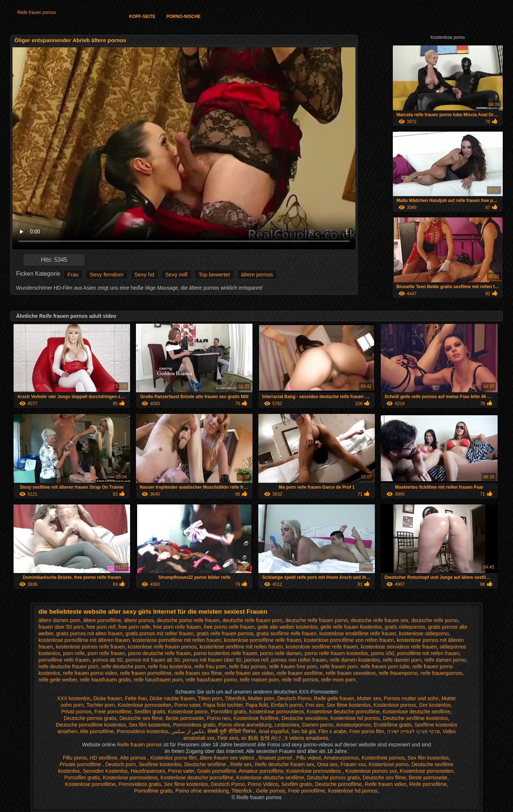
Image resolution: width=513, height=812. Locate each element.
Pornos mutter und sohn (411, 698)
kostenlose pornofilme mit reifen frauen (177, 640)
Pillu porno (75, 758)
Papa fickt (257, 705)
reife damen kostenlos (355, 660)
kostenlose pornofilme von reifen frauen (349, 640)
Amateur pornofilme (261, 771)
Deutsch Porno (294, 698)
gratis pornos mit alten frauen (89, 633)
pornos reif (256, 660)
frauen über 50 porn (61, 627)
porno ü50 (383, 653)
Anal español (274, 731)
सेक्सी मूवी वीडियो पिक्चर (232, 731)
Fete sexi (228, 738)
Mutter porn (261, 698)
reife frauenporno (398, 673)
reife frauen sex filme (198, 673)
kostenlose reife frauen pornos (162, 647)
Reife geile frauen (334, 698)
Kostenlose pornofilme (90, 784)
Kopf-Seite (142, 16)
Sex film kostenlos (149, 725)
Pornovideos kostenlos (142, 731)
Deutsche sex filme (141, 718)
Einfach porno (287, 705)
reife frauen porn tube (385, 666)
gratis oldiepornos (405, 627)
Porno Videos (263, 784)
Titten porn (210, 698)
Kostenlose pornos (395, 705)
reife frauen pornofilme (146, 673)
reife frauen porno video (90, 673)
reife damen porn (402, 660)
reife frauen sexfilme (300, 673)
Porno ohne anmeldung (245, 725)
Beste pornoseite (185, 718)
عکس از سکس (188, 731)
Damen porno (318, 725)
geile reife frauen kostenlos (351, 627)
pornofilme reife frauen (64, 660)
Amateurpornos (353, 725)
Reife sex (241, 764)
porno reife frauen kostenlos (336, 653)
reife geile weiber (58, 680)
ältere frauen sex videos (228, 758)
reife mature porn (259, 680)
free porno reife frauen (229, 627)
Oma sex (327, 764)
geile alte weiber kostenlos (288, 627)
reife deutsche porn (123, 666)
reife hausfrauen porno (211, 680)
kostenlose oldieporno (424, 633)
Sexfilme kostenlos (160, 764)
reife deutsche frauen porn (68, 666)
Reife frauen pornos (36, 12)
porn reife (74, 653)
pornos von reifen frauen (299, 660)
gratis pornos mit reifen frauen (159, 633)
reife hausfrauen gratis (105, 680)
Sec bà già (303, 731)
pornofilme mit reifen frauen (428, 653)
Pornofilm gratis (228, 712)
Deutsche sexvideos (304, 718)
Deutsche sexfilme (206, 764)
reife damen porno (445, 660)
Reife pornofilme (428, 784)
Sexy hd (144, 274)
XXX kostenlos (74, 698)
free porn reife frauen (177, 627)
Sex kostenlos (435, 705)
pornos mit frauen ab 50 (152, 660)
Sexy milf (176, 274)
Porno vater (187, 705)
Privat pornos (76, 712)
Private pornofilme (81, 764)
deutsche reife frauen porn (252, 620)
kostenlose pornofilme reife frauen (263, 640)
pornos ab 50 (108, 660)
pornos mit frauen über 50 (212, 660)
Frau (73, 274)
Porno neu (219, 718)
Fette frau (136, 698)
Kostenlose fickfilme (256, 718)
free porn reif (101, 627)
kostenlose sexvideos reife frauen (399, 647)
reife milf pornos (300, 680)
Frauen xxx (353, 764)
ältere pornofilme (102, 620)
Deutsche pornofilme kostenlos (91, 725)
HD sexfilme (104, 758)
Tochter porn (101, 705)
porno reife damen (281, 653)
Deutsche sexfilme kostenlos (415, 718)
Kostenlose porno (188, 712)
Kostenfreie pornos (383, 758)
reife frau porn (210, 666)
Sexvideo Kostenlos (105, 771)
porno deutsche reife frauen (159, 653)
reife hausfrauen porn (158, 680)
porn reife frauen (106, 653)
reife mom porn (338, 680)
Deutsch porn (120, 764)
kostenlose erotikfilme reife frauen (358, 633)
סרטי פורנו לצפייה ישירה (414, 731)
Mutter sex (369, 698)
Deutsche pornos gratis (90, 718)
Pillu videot (309, 758)
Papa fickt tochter (223, 705)
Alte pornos (134, 758)
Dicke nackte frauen (173, 698)
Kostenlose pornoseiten (144, 705)
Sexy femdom (107, 274)
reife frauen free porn (293, 666)
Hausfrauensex (148, 771)
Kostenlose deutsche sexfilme (416, 712)
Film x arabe (333, 731)
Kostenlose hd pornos (355, 718)
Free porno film (367, 731)
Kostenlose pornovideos (276, 712)
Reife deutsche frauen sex (285, 764)
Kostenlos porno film (174, 758)
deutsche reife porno (435, 620)
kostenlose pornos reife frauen (90, 647)
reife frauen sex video (249, 673)
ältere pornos (257, 274)
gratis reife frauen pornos (225, 633)
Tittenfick (235, 698)
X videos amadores (306, 738)
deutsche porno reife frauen (188, 620)
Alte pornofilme (97, 731)
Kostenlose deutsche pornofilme (343, 712)
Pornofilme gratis (153, 791)
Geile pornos (271, 791)
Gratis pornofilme (217, 771)
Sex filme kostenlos (349, 705)
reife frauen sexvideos (351, 673)
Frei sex (314, 705)
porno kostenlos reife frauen (225, 653)
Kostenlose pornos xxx (371, 771)
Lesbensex (287, 725)
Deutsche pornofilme (338, 784)
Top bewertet (214, 274)
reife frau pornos (248, 666)
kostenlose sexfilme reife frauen (322, 647)
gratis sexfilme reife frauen (287, 633)
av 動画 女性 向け (261, 738)
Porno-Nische (183, 16)
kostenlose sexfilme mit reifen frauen (241, 647)
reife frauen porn (339, 666)
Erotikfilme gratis (393, 725)
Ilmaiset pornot (276, 758)
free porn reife (134, 627)
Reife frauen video (386, 784)
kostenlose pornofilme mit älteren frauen (84, 640)
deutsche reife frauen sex (379, 620)
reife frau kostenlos (170, 666)
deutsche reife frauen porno (316, 620)
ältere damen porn (59, 620)
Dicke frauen (108, 698)
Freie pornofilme (113, 712)
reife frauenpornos (442, 673)
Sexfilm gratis (150, 712)
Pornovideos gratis (194, 725)
